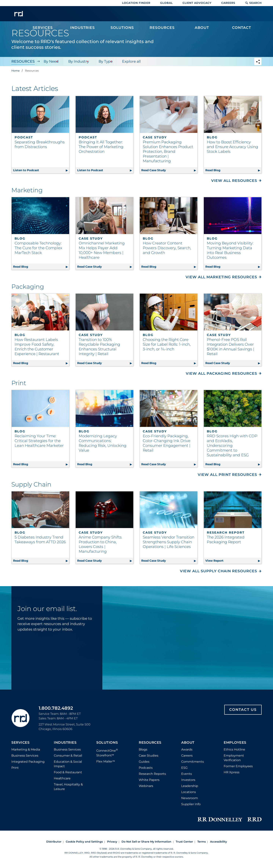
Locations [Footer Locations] (189, 792)
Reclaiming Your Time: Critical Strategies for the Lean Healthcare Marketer (39, 441)
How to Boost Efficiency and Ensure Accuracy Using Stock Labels (233, 147)
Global (166, 3)
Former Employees (238, 766)
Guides (144, 762)
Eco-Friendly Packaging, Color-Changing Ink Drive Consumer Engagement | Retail (167, 443)
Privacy (112, 842)
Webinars (146, 786)
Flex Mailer (106, 761)
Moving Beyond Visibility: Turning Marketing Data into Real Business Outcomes (230, 250)
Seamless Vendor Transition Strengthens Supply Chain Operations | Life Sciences (169, 542)
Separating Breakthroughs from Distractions (40, 144)
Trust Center (184, 842)
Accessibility (218, 842)
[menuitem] (43, 16)
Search (253, 3)
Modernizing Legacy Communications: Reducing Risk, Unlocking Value (103, 443)
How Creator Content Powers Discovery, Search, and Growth (167, 248)
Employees (235, 743)
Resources (23, 61)
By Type (104, 61)
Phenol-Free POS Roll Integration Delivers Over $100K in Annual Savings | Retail (231, 347)
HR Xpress (232, 772)
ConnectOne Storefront (107, 753)
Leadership (190, 786)
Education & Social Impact (68, 764)
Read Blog (233, 170)
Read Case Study (169, 170)
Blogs (143, 749)
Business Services (25, 756)
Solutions (107, 743)
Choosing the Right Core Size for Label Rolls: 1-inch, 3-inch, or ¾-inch (167, 344)
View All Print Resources (227, 475)
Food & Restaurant (68, 772)
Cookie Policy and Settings (84, 842)
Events (187, 774)
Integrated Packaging (28, 762)
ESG (184, 768)
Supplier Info (191, 804)
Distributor (54, 842)
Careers (228, 3)
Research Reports (152, 774)
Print (15, 768)
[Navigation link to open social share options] (258, 62)
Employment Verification (234, 758)
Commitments (193, 762)
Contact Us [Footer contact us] (243, 710)
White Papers (149, 780)
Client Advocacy (197, 3)
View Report (233, 560)
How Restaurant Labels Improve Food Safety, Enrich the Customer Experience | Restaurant (37, 347)
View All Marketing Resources (221, 277)
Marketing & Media (26, 749)
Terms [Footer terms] (202, 842)
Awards (187, 749)
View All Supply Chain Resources (218, 571)
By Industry (77, 61)
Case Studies (149, 756)
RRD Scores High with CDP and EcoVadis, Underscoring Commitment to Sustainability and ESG (232, 445)
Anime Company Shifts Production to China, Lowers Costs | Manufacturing (100, 544)
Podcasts (146, 768)
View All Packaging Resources (221, 373)
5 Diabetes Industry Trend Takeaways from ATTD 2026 (40, 540)
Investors (188, 780)
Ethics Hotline (234, 749)
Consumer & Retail (68, 756)
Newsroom (190, 798)
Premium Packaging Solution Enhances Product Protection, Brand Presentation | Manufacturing (168, 151)
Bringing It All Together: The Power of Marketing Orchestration (101, 147)
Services (20, 743)
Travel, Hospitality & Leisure (68, 787)
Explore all (129, 61)
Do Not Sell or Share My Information (146, 842)
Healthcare (62, 778)
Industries (65, 743)
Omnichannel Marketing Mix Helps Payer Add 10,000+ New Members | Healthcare (102, 250)
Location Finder (136, 3)
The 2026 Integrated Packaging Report (226, 540)
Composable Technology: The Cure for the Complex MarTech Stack (38, 248)
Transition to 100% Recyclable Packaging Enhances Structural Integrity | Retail (99, 347)
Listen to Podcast (41, 170)
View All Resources (234, 181)
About (188, 743)
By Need (51, 61)
